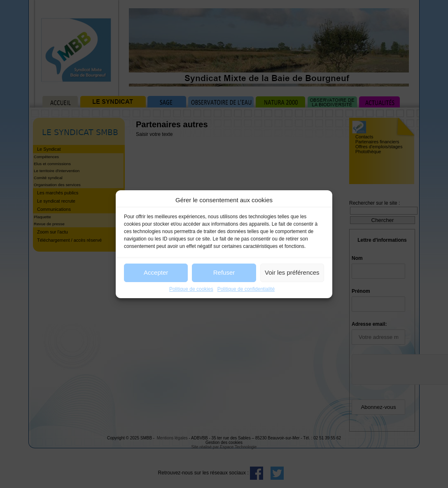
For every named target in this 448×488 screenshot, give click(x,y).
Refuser (224, 272)
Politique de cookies (191, 289)
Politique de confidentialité (246, 289)
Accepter (156, 272)
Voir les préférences (292, 272)
